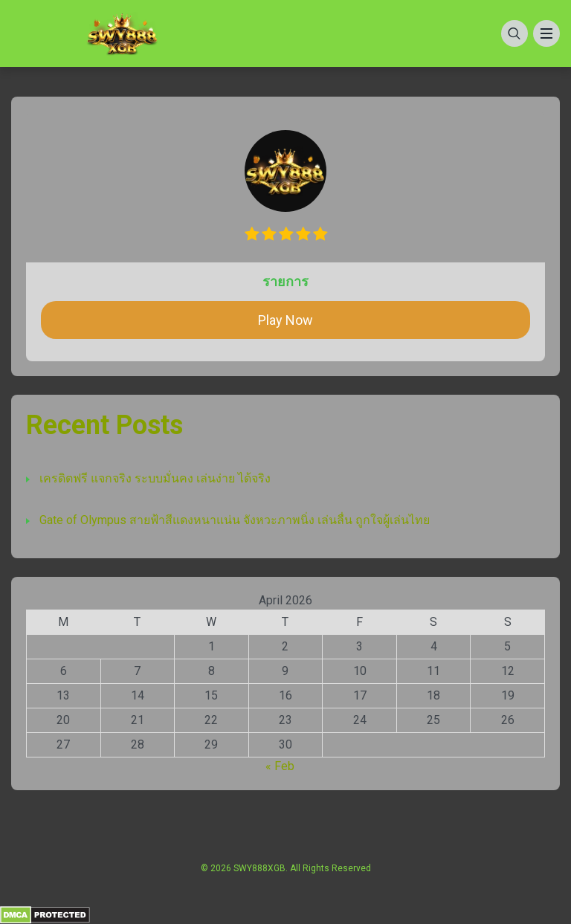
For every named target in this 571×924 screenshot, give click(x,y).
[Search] (514, 33)
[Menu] (546, 33)
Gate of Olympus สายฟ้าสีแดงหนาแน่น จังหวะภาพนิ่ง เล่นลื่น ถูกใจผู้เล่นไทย (235, 520)
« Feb (280, 766)
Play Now (285, 320)
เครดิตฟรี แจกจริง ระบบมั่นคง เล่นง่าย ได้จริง (155, 478)
